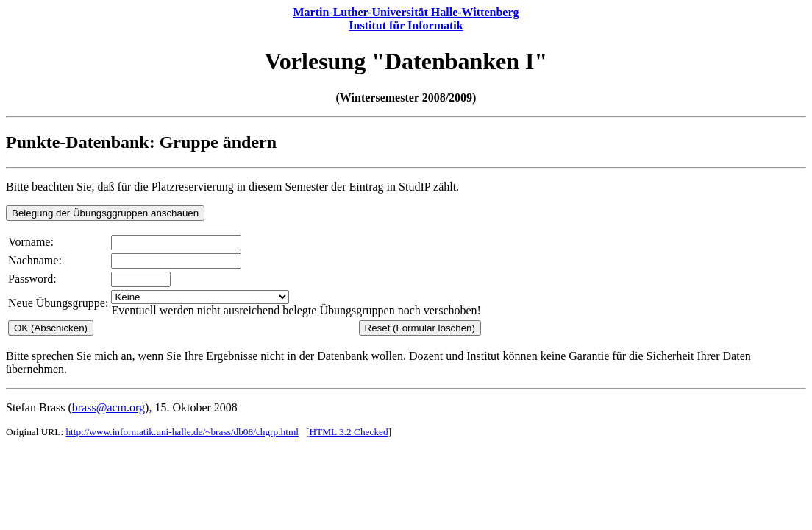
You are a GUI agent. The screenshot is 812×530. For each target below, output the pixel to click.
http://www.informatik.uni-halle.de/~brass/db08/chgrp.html (182, 432)
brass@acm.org (108, 407)
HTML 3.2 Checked (348, 432)
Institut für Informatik (406, 25)
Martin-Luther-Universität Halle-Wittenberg (406, 12)
